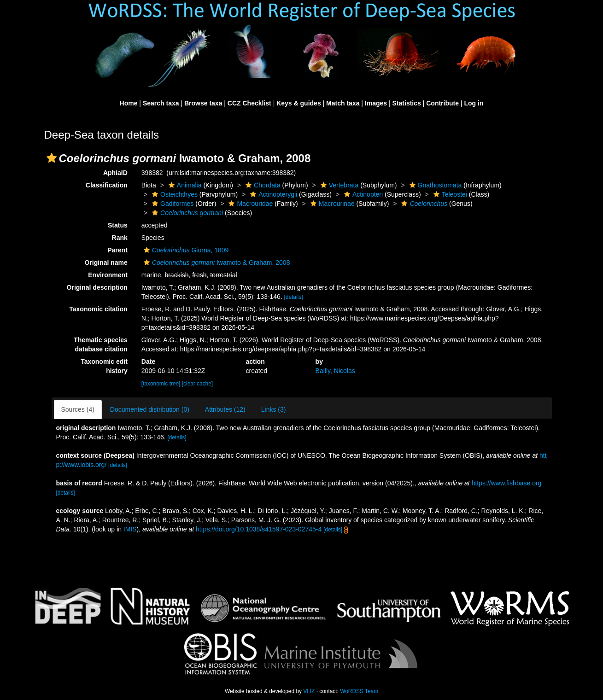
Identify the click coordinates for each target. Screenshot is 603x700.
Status (118, 225)
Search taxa (161, 103)
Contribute (442, 103)
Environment (108, 275)
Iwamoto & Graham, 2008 (216, 262)
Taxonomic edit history (104, 366)
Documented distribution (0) (150, 409)
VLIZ (309, 691)
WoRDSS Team (359, 691)
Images (376, 103)
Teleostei (449, 194)
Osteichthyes (174, 194)
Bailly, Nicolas (335, 371)
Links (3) (274, 409)
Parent (117, 250)
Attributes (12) (225, 409)
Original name (106, 262)
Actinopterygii (272, 194)
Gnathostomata (435, 185)
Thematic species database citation (101, 344)
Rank (120, 238)
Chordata (262, 185)
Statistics (407, 103)
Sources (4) (78, 409)
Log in (474, 103)
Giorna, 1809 (185, 250)
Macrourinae (331, 204)
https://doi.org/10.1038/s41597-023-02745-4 (259, 529)
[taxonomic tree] (161, 384)
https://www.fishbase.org (507, 483)
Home (129, 103)
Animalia (184, 185)
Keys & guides (299, 103)
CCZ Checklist (249, 103)
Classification (107, 185)
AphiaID (115, 173)
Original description (97, 287)
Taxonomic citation (98, 309)
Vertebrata (339, 185)
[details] (294, 297)
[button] (52, 158)
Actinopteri (362, 194)
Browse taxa (203, 103)
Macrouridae (249, 204)
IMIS (130, 529)
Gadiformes (172, 204)
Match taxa (343, 103)
